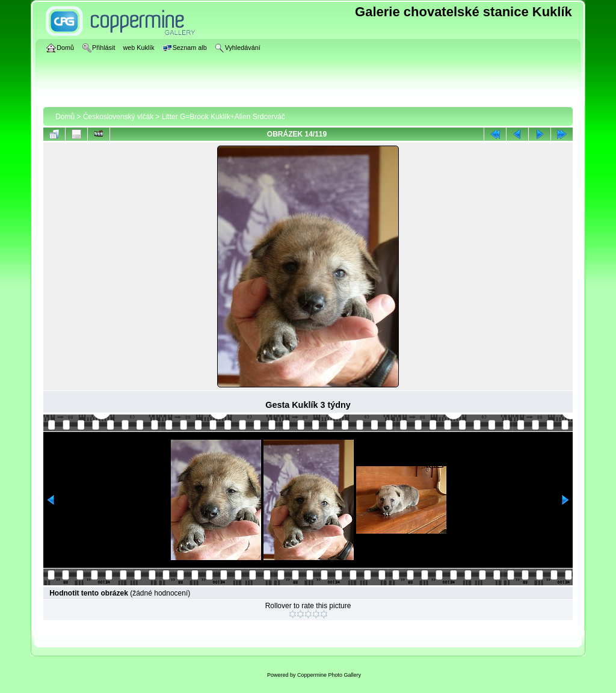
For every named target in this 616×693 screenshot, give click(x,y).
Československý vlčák (118, 117)
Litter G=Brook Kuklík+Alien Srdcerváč (223, 117)
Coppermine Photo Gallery (329, 675)
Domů (65, 117)
